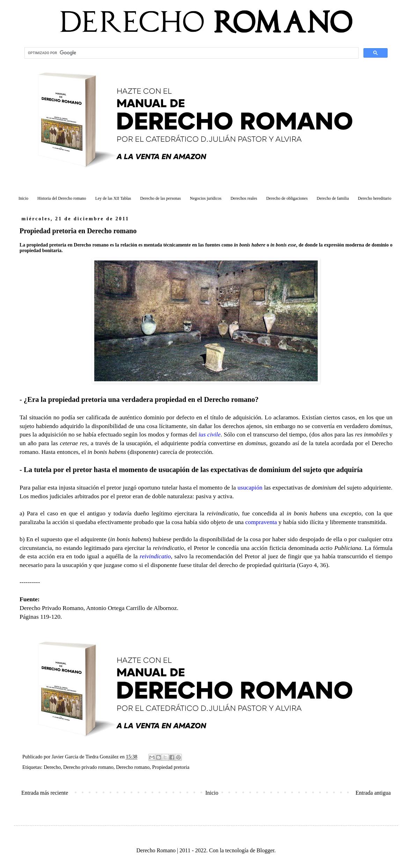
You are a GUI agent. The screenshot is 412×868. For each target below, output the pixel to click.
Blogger (266, 850)
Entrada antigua (373, 793)
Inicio (23, 198)
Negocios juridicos (206, 198)
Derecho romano (133, 767)
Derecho (52, 767)
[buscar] (191, 53)
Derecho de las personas (161, 198)
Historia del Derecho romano (62, 198)
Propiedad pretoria (171, 767)
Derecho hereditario (375, 198)
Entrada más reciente (45, 793)
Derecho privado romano (88, 767)
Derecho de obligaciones (287, 198)
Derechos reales (244, 198)
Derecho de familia (333, 198)
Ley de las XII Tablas (113, 198)
